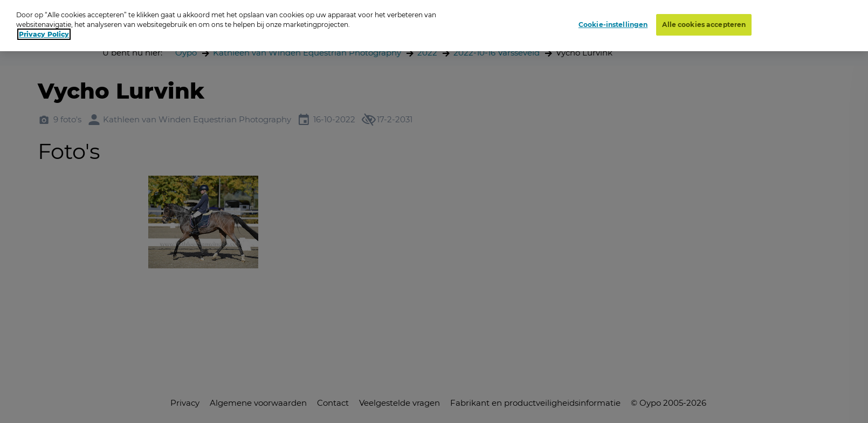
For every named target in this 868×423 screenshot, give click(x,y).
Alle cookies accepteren (704, 25)
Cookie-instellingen (613, 25)
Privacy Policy (44, 34)
